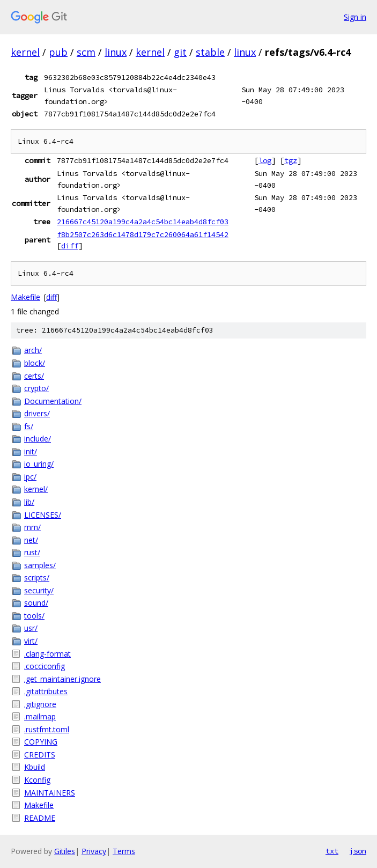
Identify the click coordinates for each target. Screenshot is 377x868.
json (358, 851)
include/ (38, 439)
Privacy (94, 851)
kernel (25, 52)
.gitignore (40, 704)
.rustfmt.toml (47, 729)
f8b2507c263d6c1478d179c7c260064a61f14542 (143, 234)
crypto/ (36, 388)
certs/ (34, 376)
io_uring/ (39, 464)
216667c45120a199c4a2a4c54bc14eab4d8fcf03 (143, 222)
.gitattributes (46, 691)
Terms (124, 851)
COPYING (41, 742)
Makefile (25, 297)
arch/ (33, 350)
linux (116, 52)
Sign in (355, 17)
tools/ (34, 616)
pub (58, 52)
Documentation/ (53, 401)
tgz (291, 160)
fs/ (29, 426)
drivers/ (37, 413)
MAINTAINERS (50, 793)
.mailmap (40, 716)
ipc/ (30, 477)
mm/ (32, 527)
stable (210, 52)
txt (332, 851)
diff (70, 246)
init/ (31, 451)
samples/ (40, 565)
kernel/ (36, 489)
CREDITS (40, 755)
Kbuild (35, 767)
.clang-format (47, 654)
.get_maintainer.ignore (62, 679)
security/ (39, 590)
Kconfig (37, 780)
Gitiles (65, 851)
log (265, 160)
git (180, 52)
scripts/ (37, 578)
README (40, 818)
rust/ (32, 552)
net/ (31, 540)
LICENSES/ (43, 515)
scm (86, 52)
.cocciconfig (45, 666)
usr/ (31, 628)
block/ (35, 363)
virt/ (31, 641)
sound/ (36, 603)
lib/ (29, 502)
